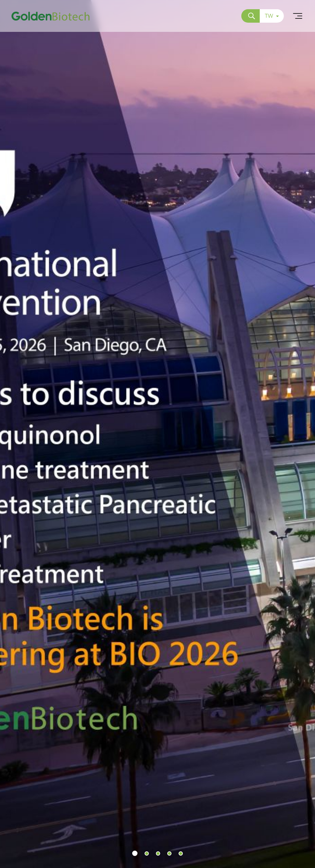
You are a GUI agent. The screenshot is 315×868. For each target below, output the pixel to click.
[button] (135, 853)
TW (272, 16)
